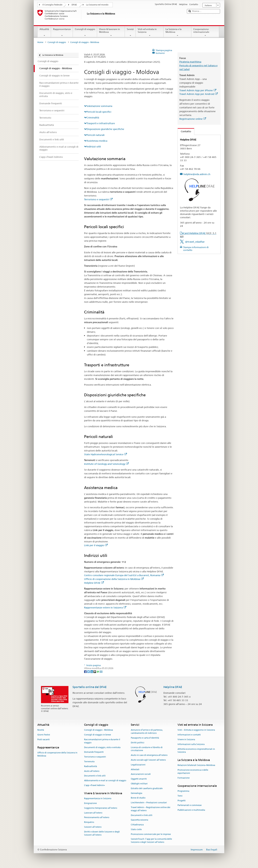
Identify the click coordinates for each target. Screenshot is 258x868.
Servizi (130, 32)
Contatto (184, 131)
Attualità (44, 32)
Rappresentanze (62, 32)
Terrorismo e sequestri (98, 199)
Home (40, 42)
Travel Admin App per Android (199, 94)
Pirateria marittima (190, 62)
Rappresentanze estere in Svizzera (105, 608)
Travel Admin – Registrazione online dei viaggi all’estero (151, 809)
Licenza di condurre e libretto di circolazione (147, 749)
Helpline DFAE (94, 583)
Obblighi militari (139, 784)
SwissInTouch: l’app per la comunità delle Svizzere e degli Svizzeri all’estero (151, 840)
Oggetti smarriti (139, 779)
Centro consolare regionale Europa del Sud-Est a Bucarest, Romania (124, 575)
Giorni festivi (44, 735)
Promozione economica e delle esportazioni (193, 771)
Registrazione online (193, 119)
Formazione (184, 778)
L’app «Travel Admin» (95, 785)
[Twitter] (89, 671)
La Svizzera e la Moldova (177, 32)
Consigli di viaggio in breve (97, 735)
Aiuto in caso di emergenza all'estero (149, 755)
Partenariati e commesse (190, 805)
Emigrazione (90, 803)
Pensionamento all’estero (97, 818)
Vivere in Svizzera (186, 739)
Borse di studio (138, 798)
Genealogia (136, 793)
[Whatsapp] (98, 671)
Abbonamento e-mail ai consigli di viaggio (105, 780)
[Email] (101, 671)
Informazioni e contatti (189, 735)
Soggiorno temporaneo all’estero (101, 808)
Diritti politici (138, 743)
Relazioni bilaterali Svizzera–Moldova (196, 765)
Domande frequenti (94, 752)
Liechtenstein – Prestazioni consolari (149, 803)
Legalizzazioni (138, 765)
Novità (41, 730)
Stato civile (136, 829)
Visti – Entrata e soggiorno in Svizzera (196, 730)
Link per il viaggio (96, 545)
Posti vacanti (44, 739)
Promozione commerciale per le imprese (151, 834)
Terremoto (89, 762)
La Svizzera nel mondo (97, 5)
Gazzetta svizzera (139, 820)
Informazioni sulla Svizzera (191, 744)
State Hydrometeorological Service (105, 454)
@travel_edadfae (195, 242)
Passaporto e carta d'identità (145, 738)
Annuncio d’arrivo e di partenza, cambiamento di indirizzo (147, 732)
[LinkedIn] (92, 671)
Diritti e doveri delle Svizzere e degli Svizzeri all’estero (102, 833)
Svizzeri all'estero (93, 827)
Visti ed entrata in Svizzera (150, 32)
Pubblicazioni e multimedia (191, 810)
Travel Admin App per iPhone (198, 90)
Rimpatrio (89, 822)
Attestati (135, 769)
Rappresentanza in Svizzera (98, 798)
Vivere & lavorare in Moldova (111, 32)
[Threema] (95, 671)
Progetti (182, 801)
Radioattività (90, 766)
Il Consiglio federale (52, 5)
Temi (180, 796)
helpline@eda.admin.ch (197, 174)
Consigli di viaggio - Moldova (98, 730)
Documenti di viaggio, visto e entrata (102, 747)
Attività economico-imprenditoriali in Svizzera (196, 751)
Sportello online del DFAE (90, 687)
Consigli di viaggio (85, 32)
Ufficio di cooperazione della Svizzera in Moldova (114, 579)
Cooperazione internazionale (205, 32)
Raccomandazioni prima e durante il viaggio (102, 741)
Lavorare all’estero (93, 813)
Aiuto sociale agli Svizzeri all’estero (148, 760)
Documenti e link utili (95, 776)
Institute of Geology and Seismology (106, 464)
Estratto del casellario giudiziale (147, 788)
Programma (183, 791)
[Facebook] (86, 671)
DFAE (74, 5)
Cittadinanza (137, 825)
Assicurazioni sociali (141, 774)
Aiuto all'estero (92, 771)
